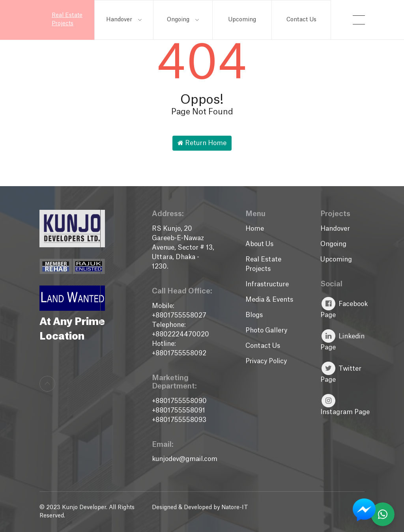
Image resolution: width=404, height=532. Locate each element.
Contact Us (301, 20)
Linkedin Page (342, 340)
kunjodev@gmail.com (185, 459)
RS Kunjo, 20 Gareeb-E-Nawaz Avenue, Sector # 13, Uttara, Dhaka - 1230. (183, 248)
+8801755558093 (179, 420)
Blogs (254, 315)
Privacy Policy (266, 361)
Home (255, 229)
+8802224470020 (180, 334)
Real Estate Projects (67, 20)
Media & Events (269, 300)
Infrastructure (267, 284)
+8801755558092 (179, 353)
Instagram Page (345, 405)
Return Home (202, 143)
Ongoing (183, 20)
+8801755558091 (179, 411)
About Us (259, 244)
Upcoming (242, 20)
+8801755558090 (179, 401)
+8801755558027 (179, 315)
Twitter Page (341, 372)
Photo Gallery (266, 330)
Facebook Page (344, 308)
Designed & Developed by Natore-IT (200, 508)
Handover (124, 20)
